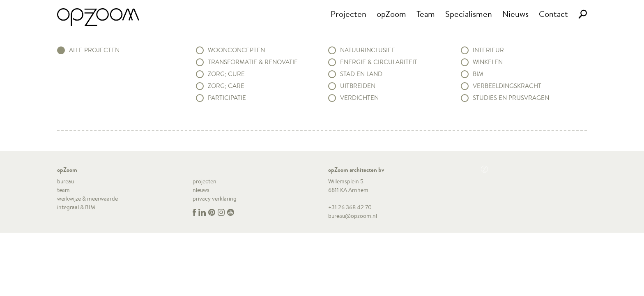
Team (426, 14)
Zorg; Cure (226, 74)
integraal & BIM (76, 207)
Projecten (348, 14)
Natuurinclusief (367, 50)
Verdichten (359, 98)
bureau (66, 181)
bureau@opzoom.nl (353, 216)
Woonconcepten (236, 50)
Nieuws (515, 14)
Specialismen (469, 14)
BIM (478, 74)
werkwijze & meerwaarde (87, 199)
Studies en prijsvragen (511, 98)
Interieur (488, 50)
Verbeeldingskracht (507, 86)
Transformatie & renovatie (253, 62)
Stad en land (361, 74)
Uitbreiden (358, 86)
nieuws (201, 190)
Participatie (227, 98)
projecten (205, 181)
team (63, 190)
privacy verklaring (215, 199)
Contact (553, 14)
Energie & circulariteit (379, 62)
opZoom (391, 14)
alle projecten (94, 50)
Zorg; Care (226, 86)
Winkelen (488, 62)
